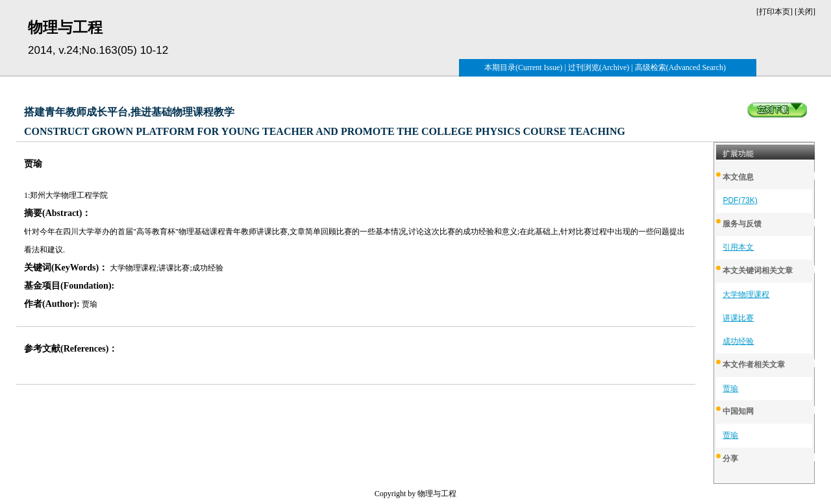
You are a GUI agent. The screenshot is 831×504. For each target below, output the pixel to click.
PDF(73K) (740, 200)
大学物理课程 (746, 294)
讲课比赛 (738, 318)
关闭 (805, 12)
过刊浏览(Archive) (599, 67)
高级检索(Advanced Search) (680, 67)
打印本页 (775, 12)
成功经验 (738, 341)
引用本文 (738, 247)
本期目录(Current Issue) (523, 67)
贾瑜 (730, 389)
